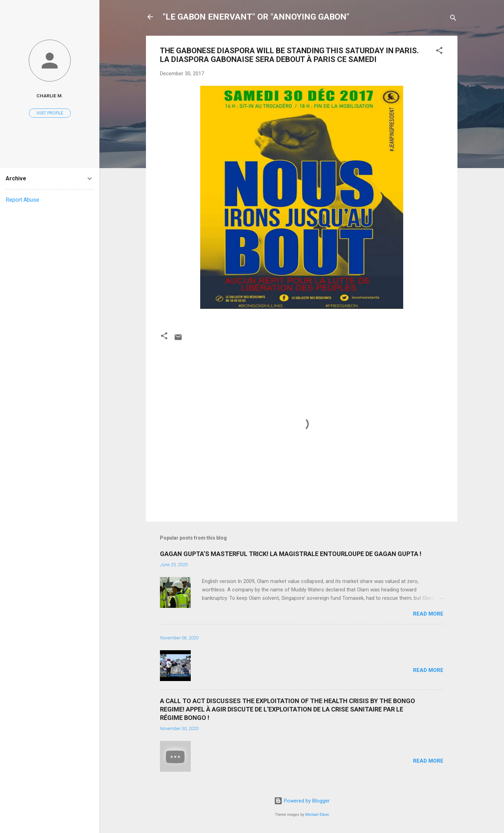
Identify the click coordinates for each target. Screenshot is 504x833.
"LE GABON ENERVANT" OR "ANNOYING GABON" (256, 17)
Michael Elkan (317, 815)
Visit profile (50, 113)
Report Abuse (22, 200)
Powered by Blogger (302, 801)
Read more (428, 614)
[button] (439, 52)
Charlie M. (50, 96)
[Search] (453, 19)
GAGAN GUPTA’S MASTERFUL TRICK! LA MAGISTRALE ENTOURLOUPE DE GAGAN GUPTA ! (291, 554)
